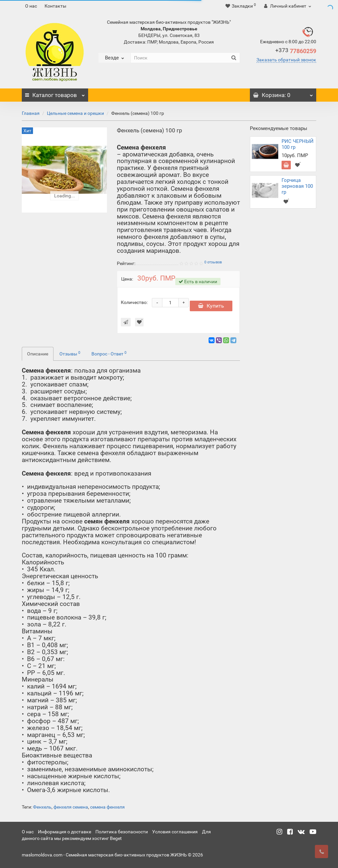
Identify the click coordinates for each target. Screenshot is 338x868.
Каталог (55, 93)
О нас (31, 6)
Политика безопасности (122, 832)
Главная (31, 113)
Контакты (55, 6)
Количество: (134, 302)
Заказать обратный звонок (286, 60)
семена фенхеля (107, 807)
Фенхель (42, 807)
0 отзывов (213, 262)
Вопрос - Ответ (109, 353)
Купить (211, 306)
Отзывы (70, 353)
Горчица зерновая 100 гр (297, 186)
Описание (38, 354)
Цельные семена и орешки (75, 113)
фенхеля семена (71, 807)
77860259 (296, 51)
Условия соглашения (175, 832)
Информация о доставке (65, 832)
